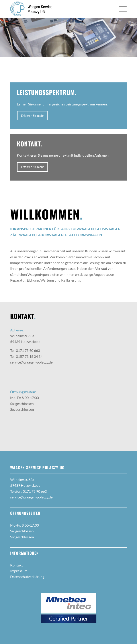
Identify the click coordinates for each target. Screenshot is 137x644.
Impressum (19, 571)
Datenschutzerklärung (27, 577)
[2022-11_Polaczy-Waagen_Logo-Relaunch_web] (57, 9)
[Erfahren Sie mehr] (32, 116)
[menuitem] (121, 9)
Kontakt (17, 565)
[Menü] (121, 9)
